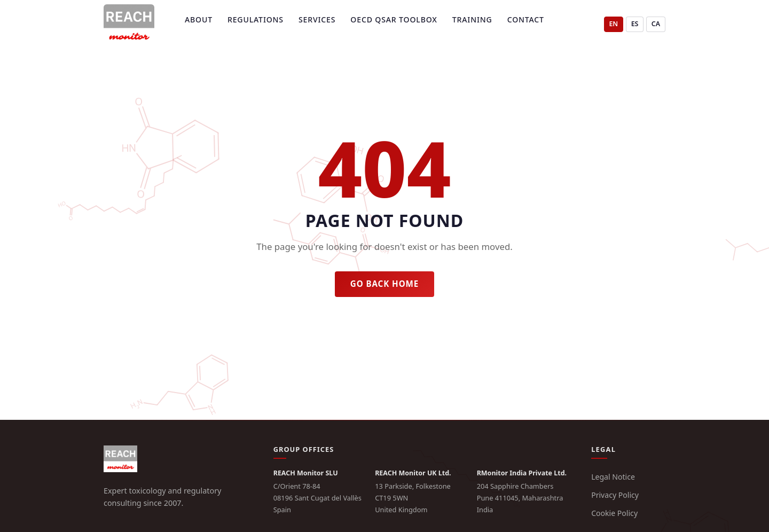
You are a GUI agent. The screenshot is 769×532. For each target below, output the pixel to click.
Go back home (384, 284)
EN (613, 24)
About (199, 19)
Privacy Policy (615, 495)
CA (656, 24)
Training (472, 19)
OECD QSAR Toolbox (394, 19)
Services (317, 19)
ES (635, 24)
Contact (526, 19)
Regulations (256, 19)
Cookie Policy (614, 513)
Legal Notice (613, 477)
